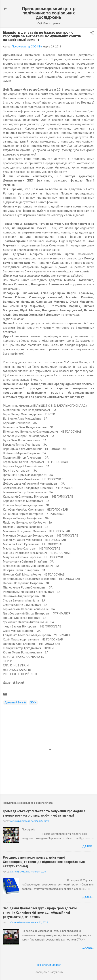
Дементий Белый (15, 703)
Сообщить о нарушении (48, 972)
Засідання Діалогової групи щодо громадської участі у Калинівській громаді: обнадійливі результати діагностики (40, 912)
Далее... (88, 846)
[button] (92, 33)
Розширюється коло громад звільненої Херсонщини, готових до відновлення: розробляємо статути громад (44, 862)
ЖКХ (33, 703)
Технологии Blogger (49, 965)
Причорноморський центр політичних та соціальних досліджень (49, 13)
